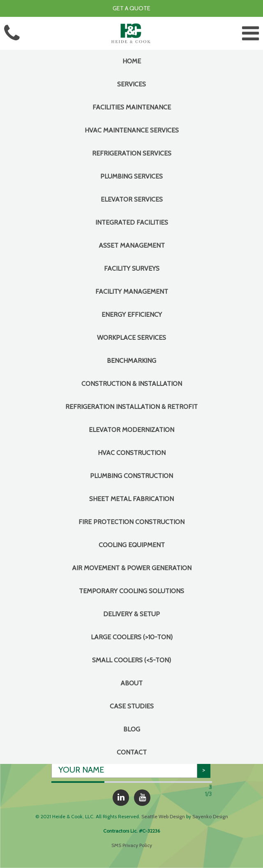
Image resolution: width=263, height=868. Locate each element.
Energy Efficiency (132, 314)
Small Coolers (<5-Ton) (131, 660)
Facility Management (132, 291)
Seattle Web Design (163, 816)
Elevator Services (132, 199)
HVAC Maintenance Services (132, 130)
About (131, 683)
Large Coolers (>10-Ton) (132, 637)
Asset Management (132, 245)
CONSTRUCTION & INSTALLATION (132, 384)
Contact (132, 752)
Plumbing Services (131, 176)
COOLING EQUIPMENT (132, 545)
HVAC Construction (132, 453)
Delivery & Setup (131, 614)
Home (132, 61)
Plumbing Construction (131, 476)
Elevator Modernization (131, 430)
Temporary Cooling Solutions (131, 591)
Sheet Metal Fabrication (131, 499)
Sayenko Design (210, 816)
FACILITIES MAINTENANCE (132, 107)
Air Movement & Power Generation (132, 568)
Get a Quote (131, 8)
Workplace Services (131, 338)
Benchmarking (131, 361)
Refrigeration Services (132, 153)
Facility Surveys (132, 268)
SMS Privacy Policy (132, 845)
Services (131, 84)
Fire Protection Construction (131, 522)
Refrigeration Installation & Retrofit (131, 407)
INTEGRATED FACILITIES (132, 222)
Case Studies (132, 706)
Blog (132, 729)
